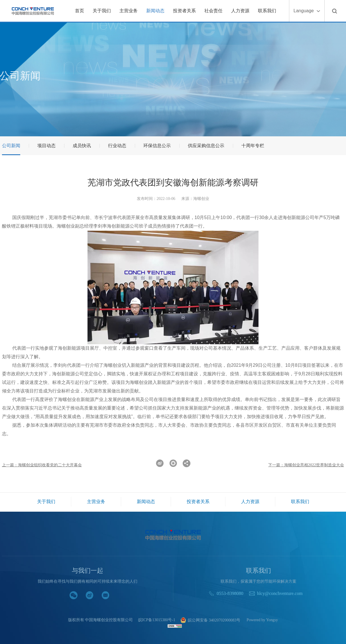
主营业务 (129, 11)
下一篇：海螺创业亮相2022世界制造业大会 (306, 465)
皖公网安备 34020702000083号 (210, 620)
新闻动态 (155, 11)
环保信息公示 (157, 146)
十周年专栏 (253, 146)
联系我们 (267, 11)
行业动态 (117, 146)
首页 (80, 11)
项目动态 (46, 146)
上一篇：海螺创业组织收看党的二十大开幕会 (42, 465)
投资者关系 (184, 11)
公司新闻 (11, 146)
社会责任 (213, 11)
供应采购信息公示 (206, 146)
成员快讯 (82, 146)
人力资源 (240, 11)
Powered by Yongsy (263, 620)
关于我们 (102, 11)
